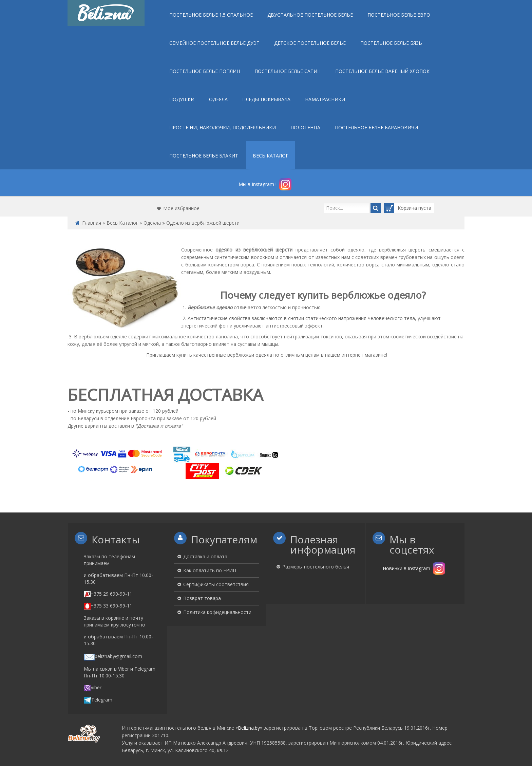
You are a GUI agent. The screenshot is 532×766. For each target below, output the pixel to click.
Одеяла (152, 223)
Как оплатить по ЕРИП (210, 570)
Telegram (98, 700)
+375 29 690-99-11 (108, 594)
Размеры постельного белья (316, 567)
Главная (92, 223)
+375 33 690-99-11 (108, 606)
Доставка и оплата (205, 556)
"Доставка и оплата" (159, 426)
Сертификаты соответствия (216, 584)
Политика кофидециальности (217, 612)
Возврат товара (202, 598)
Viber (93, 687)
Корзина (401, 208)
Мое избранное (181, 208)
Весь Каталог (122, 223)
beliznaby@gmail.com (113, 656)
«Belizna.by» (249, 728)
